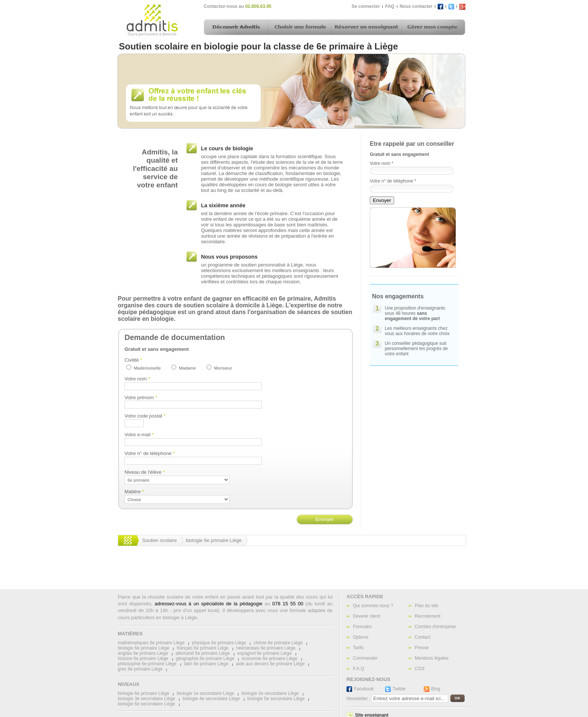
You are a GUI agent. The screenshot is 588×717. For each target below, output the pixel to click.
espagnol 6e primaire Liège (265, 653)
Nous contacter (416, 6)
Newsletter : (358, 699)
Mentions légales (432, 658)
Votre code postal (145, 416)
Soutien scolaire (160, 540)
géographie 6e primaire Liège (205, 659)
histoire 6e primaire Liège (143, 659)
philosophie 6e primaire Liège (147, 664)
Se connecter (366, 6)
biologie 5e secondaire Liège (276, 699)
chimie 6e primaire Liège (278, 643)
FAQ (390, 6)
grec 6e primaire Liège (140, 669)
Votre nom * (382, 163)
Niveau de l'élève (145, 472)
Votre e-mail (139, 435)
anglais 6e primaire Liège (143, 653)
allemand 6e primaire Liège (203, 653)
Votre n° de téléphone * (393, 181)
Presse (422, 648)
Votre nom (137, 379)
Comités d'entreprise (435, 627)
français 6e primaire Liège (202, 648)
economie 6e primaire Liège (270, 659)
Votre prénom (141, 397)
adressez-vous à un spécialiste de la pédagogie (208, 604)
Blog (436, 689)
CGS (420, 669)
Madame (187, 368)
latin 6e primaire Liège (206, 664)
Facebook (364, 689)
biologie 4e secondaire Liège (211, 699)
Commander (365, 658)
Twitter (399, 689)
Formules (362, 627)
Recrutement (428, 616)
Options (361, 637)
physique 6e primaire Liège (219, 643)
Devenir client (367, 616)
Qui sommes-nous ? (373, 606)
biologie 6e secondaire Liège (146, 704)
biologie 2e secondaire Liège (270, 693)
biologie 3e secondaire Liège (146, 699)
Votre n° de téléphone (150, 453)
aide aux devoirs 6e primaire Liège (270, 664)
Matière (134, 492)
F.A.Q (358, 669)
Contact (422, 637)
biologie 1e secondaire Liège (205, 693)
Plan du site (427, 606)
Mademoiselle (147, 368)
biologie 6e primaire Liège (214, 540)
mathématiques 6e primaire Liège (151, 643)
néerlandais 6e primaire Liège (266, 648)
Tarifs (358, 648)
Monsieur (223, 368)
